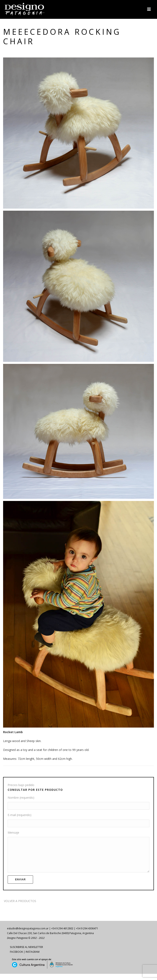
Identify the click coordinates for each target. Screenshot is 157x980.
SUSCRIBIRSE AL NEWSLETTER (26, 953)
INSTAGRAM (33, 958)
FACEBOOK (16, 958)
